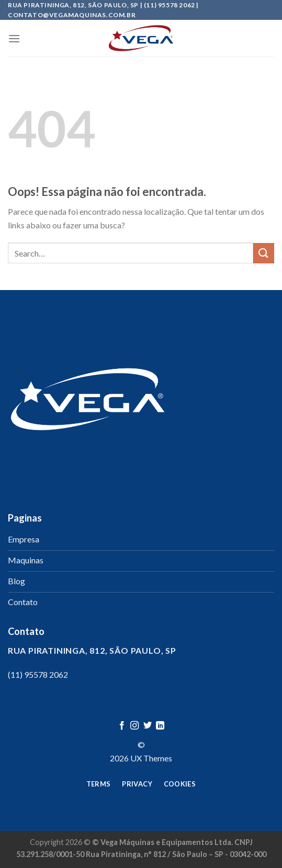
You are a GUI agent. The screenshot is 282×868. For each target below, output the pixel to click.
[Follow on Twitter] (148, 726)
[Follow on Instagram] (134, 726)
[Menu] (14, 38)
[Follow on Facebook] (122, 726)
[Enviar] (264, 253)
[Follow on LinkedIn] (160, 726)
